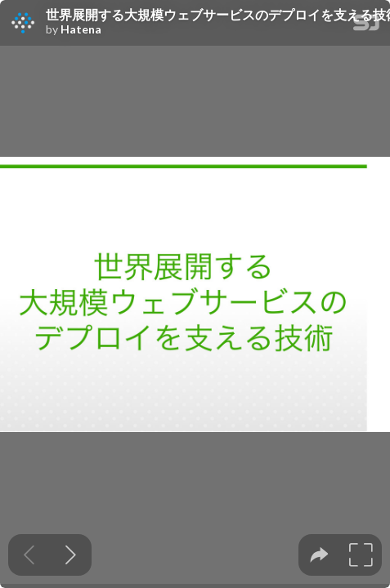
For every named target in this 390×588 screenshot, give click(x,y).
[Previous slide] (29, 555)
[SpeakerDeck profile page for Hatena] (23, 24)
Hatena (81, 29)
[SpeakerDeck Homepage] (366, 26)
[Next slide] (71, 555)
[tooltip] (319, 555)
